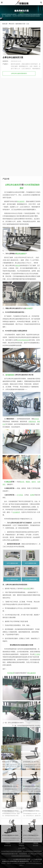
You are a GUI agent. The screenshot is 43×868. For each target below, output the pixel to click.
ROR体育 (29, 566)
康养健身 (21, 850)
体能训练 (21, 846)
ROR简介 (8, 841)
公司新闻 (8, 843)
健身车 (34, 739)
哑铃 (39, 679)
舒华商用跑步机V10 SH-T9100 (12, 835)
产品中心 (8, 848)
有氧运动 (8, 739)
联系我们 (8, 846)
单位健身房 (21, 459)
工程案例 (8, 850)
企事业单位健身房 (13, 442)
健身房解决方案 (20, 26)
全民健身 (21, 848)
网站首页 (11, 26)
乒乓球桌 (20, 752)
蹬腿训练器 (32, 679)
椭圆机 (28, 739)
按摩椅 (32, 752)
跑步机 (22, 739)
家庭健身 (21, 841)
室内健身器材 (10, 632)
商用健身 (21, 843)
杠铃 (4, 682)
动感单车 (35, 848)
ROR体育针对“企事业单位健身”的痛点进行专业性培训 (19, 811)
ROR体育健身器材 (23, 598)
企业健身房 (16, 770)
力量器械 (35, 850)
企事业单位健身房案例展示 (19, 76)
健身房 (18, 523)
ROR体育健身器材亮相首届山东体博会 (29, 728)
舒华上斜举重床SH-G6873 (16, 725)
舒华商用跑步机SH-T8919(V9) (33, 835)
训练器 (37, 676)
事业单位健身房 (21, 511)
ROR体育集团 (30, 442)
